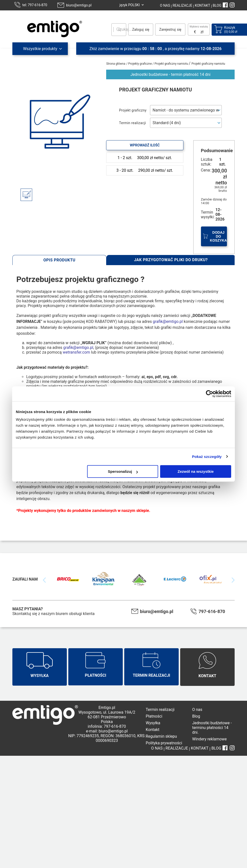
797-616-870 (212, 611)
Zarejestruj (167, 29)
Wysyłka (153, 723)
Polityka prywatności (164, 743)
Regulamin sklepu (161, 736)
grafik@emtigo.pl (168, 322)
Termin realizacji (160, 710)
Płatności (154, 716)
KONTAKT (202, 5)
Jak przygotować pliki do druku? (171, 260)
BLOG (217, 5)
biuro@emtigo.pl (79, 5)
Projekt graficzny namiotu (172, 64)
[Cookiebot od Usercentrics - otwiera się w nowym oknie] (210, 394)
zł (202, 32)
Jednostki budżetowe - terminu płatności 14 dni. (212, 728)
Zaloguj (138, 29)
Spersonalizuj (123, 471)
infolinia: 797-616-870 (107, 726)
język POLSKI (130, 5)
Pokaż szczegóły (207, 457)
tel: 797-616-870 (35, 5)
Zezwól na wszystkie (196, 471)
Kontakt (153, 730)
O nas (197, 710)
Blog (196, 716)
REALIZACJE (182, 5)
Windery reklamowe (209, 739)
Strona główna (116, 64)
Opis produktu (59, 260)
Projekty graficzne (140, 64)
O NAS (165, 5)
